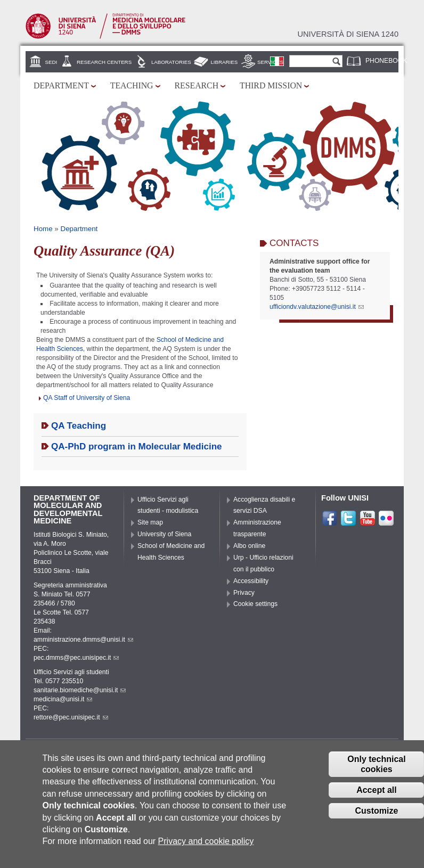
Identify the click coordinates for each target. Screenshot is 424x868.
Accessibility (251, 581)
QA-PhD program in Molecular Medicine (137, 447)
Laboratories (171, 62)
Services (270, 62)
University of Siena (164, 534)
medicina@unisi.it (63, 699)
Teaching (132, 85)
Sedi (51, 62)
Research (197, 85)
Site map (150, 522)
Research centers (104, 62)
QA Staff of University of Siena (87, 398)
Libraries (224, 62)
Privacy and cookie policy (206, 851)
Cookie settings (255, 604)
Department (61, 85)
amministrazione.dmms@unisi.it (83, 640)
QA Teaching (79, 426)
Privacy (244, 593)
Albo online (249, 546)
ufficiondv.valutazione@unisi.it (317, 307)
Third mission (271, 85)
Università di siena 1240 (348, 34)
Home (43, 229)
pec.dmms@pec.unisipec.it (76, 658)
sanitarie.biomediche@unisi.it (80, 690)
